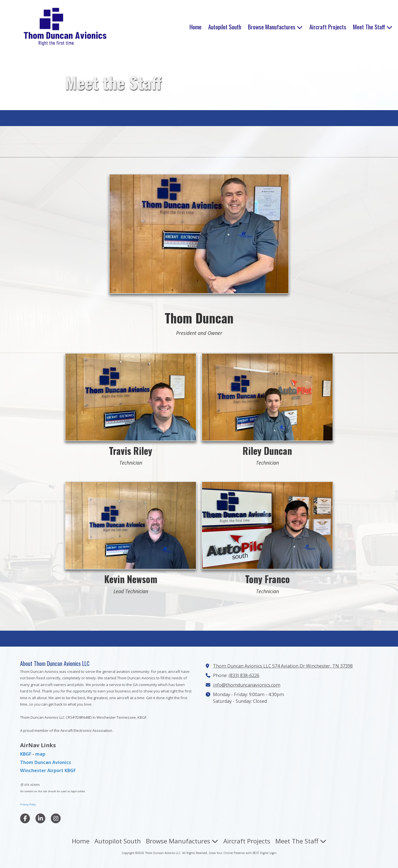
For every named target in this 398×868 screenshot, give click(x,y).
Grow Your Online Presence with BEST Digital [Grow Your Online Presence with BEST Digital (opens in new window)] (239, 853)
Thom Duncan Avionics (46, 762)
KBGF (26, 754)
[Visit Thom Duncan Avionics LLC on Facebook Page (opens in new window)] (25, 818)
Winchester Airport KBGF (48, 770)
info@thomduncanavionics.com (247, 685)
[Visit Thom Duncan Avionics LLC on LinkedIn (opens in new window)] (40, 818)
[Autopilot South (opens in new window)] (225, 27)
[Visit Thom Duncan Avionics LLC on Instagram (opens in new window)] (56, 818)
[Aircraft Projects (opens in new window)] (328, 27)
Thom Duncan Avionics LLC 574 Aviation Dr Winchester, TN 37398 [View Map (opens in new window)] (283, 666)
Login (273, 853)
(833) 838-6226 (244, 675)
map (40, 754)
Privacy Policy (28, 804)
